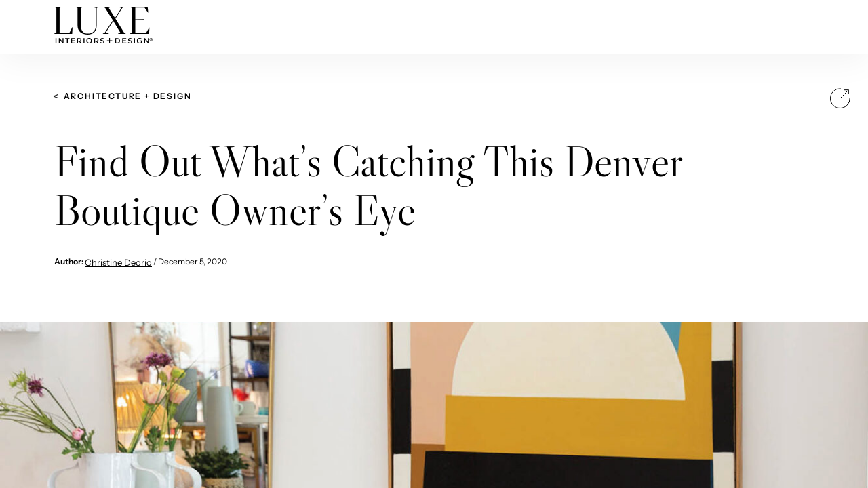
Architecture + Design (128, 96)
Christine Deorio (118, 262)
